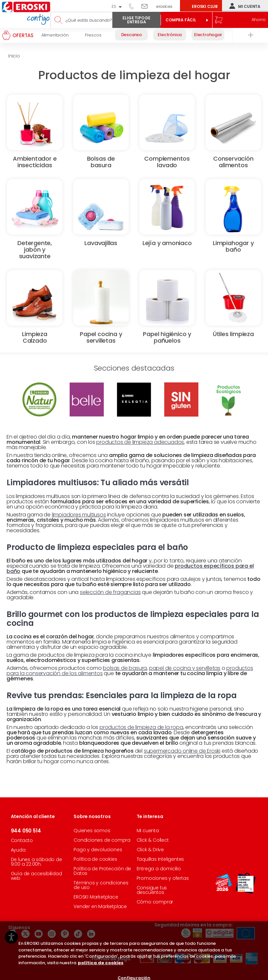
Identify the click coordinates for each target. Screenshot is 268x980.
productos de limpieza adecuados (140, 442)
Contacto (22, 840)
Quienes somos (92, 831)
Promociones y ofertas (163, 878)
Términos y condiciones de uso (101, 885)
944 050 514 (134, 6)
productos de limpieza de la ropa (141, 727)
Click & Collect (153, 840)
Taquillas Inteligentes (160, 859)
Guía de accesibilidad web (36, 876)
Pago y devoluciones (98, 850)
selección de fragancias (110, 592)
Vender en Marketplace (100, 906)
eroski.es (164, 6)
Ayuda (18, 850)
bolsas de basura (125, 668)
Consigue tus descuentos (152, 890)
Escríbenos (147, 6)
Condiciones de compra (102, 840)
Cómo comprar (155, 902)
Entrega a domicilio (159, 869)
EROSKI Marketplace (96, 897)
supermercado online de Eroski (182, 751)
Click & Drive (150, 850)
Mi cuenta (243, 6)
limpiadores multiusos (79, 515)
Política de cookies (95, 859)
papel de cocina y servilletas (185, 668)
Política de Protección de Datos (102, 871)
